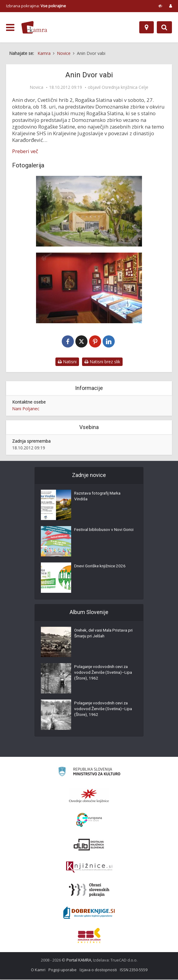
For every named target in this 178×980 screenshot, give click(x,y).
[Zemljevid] (147, 27)
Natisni (67, 362)
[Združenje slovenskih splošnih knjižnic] (89, 868)
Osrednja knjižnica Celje (125, 87)
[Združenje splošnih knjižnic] (89, 936)
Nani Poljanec (26, 409)
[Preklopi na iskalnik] (164, 27)
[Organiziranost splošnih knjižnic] (89, 796)
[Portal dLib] (89, 845)
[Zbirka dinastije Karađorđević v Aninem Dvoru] (89, 288)
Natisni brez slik (102, 362)
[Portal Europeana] (89, 821)
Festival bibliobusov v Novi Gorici (99, 534)
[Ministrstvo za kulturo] (89, 773)
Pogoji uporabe (63, 970)
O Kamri (38, 970)
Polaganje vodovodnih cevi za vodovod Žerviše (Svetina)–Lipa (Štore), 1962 (102, 674)
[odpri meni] (10, 28)
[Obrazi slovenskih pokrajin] (89, 891)
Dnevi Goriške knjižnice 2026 (101, 568)
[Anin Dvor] (89, 211)
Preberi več (25, 151)
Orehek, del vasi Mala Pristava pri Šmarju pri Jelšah (103, 635)
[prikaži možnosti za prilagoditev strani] (160, 6)
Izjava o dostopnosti (98, 970)
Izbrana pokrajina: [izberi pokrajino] (36, 6)
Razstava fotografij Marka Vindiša (99, 498)
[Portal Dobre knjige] (89, 913)
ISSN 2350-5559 (134, 970)
